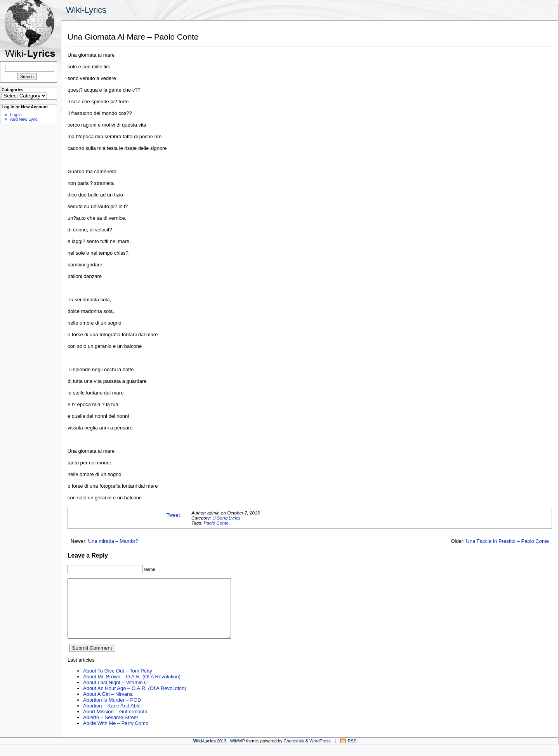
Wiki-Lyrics (86, 10)
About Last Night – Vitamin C (115, 694)
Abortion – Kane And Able (112, 717)
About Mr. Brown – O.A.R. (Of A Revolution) (132, 688)
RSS (352, 753)
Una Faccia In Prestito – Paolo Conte (507, 541)
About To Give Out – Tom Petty (118, 682)
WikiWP (238, 753)
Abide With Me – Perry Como (116, 735)
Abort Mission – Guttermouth (115, 723)
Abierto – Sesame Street (110, 729)
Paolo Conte (216, 523)
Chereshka (294, 753)
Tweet (173, 515)
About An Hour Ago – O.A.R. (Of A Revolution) (135, 700)
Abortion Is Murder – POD (112, 712)
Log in (16, 115)
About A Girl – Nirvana (108, 706)
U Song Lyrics (227, 518)
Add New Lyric (24, 119)
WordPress (320, 753)
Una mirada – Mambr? (113, 541)
